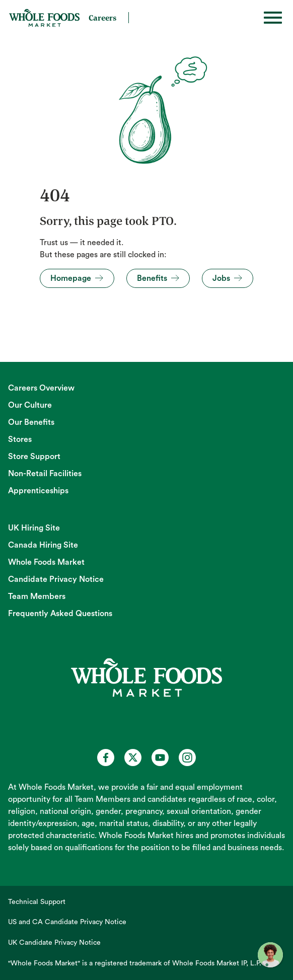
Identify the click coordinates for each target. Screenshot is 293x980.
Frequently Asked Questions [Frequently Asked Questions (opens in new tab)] (60, 614)
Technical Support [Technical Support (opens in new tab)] (37, 902)
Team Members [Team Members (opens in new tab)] (37, 596)
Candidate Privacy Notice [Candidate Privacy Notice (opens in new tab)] (56, 579)
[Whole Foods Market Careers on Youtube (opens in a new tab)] (160, 758)
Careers (102, 18)
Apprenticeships (38, 491)
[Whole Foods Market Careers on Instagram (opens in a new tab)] (187, 758)
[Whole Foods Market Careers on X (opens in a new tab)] (133, 758)
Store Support (34, 457)
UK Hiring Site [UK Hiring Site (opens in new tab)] (34, 528)
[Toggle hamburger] (273, 18)
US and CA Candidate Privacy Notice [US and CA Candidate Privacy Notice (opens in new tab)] (67, 922)
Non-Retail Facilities (45, 474)
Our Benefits (31, 422)
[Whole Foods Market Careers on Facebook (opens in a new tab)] (106, 758)
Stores (20, 439)
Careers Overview (41, 388)
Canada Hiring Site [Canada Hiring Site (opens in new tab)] (43, 545)
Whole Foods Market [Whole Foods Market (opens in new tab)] (46, 562)
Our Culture (30, 405)
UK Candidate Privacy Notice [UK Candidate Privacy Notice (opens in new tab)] (54, 943)
